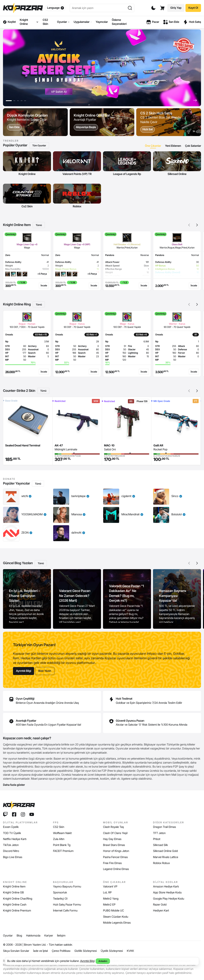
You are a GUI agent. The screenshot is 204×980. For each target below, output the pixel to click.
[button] (187, 100)
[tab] (153, 146)
